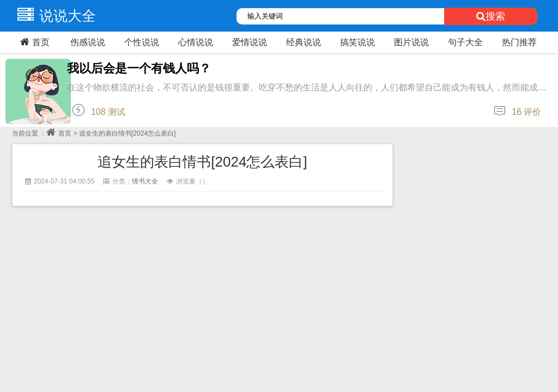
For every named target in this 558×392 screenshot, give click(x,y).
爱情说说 (250, 42)
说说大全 (54, 16)
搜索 (491, 16)
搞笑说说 (357, 42)
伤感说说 (88, 42)
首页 (34, 42)
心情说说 (196, 42)
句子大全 (465, 42)
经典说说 (304, 42)
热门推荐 (519, 42)
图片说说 (411, 42)
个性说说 (142, 42)
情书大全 (145, 181)
